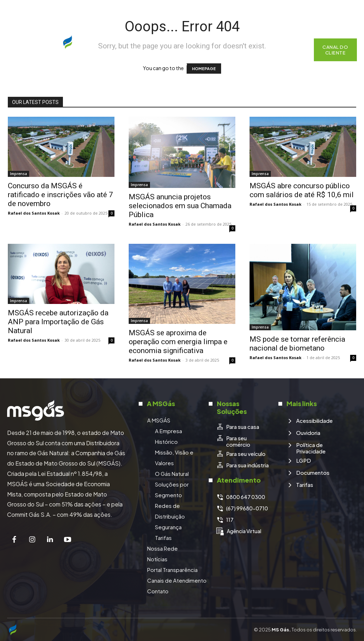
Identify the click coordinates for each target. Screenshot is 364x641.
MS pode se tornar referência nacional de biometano (297, 344)
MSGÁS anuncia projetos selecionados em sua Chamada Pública (180, 206)
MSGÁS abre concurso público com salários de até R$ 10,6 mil (302, 190)
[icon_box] (238, 426)
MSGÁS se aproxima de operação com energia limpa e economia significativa (178, 342)
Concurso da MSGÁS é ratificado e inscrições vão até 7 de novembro (60, 195)
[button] (299, 50)
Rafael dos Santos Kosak (34, 213)
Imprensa (18, 174)
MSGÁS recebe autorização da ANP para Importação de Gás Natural (58, 322)
